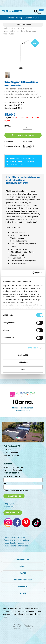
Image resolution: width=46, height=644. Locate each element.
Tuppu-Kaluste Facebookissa (16, 543)
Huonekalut (23, 560)
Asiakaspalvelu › (23, 411)
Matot (23, 573)
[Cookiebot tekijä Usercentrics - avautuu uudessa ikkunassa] (33, 273)
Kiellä (23, 369)
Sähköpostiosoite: (12, 476)
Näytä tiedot (32, 348)
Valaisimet (9, 28)
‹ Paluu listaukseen (23, 25)
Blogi (23, 593)
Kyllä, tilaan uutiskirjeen (17, 490)
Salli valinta (23, 362)
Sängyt (23, 566)
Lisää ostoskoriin (23, 135)
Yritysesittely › (9, 506)
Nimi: (6, 483)
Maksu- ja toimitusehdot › (23, 408)
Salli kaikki (23, 355)
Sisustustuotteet (23, 580)
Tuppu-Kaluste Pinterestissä (16, 546)
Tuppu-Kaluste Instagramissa (16, 540)
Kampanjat (23, 587)
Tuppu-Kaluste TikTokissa (15, 537)
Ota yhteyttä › (13, 513)
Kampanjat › (9, 504)
